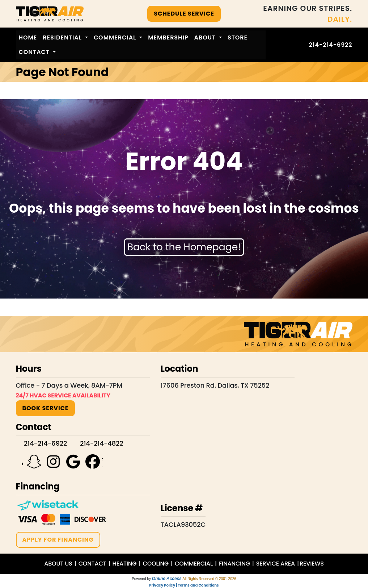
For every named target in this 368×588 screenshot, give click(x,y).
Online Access (167, 579)
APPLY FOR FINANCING (58, 540)
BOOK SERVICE (46, 408)
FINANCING (234, 564)
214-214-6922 (331, 45)
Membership (168, 37)
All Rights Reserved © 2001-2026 (209, 579)
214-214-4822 (101, 443)
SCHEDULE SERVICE (184, 14)
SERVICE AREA (276, 564)
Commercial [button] (116, 37)
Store (238, 37)
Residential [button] (63, 37)
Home (28, 37)
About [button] (206, 37)
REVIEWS (312, 564)
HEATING (125, 564)
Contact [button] (35, 52)
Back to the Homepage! (184, 247)
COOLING (156, 564)
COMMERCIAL (194, 564)
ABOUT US (58, 564)
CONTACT (92, 564)
